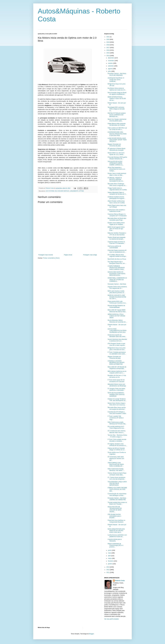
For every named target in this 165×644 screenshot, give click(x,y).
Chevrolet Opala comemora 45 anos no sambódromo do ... (117, 251)
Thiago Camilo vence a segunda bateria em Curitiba (117, 189)
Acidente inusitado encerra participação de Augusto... (116, 198)
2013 (108, 567)
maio (110, 553)
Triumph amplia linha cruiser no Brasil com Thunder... (117, 503)
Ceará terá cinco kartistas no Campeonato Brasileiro (116, 521)
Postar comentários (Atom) (51, 258)
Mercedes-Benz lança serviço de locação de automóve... (117, 408)
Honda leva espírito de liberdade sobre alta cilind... (117, 336)
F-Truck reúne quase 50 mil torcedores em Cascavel (116, 381)
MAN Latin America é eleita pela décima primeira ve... (116, 292)
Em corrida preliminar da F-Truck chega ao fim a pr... (116, 427)
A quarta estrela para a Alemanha (115, 540)
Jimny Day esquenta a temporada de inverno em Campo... (116, 169)
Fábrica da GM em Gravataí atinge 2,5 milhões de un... (117, 449)
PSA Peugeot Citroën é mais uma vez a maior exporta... (117, 344)
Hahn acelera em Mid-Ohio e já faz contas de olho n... (117, 129)
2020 (108, 39)
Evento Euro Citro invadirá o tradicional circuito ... (116, 211)
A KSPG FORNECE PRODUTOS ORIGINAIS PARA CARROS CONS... (116, 268)
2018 (108, 45)
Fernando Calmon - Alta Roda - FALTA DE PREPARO (117, 74)
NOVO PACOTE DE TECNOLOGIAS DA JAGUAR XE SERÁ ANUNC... (115, 509)
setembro (111, 66)
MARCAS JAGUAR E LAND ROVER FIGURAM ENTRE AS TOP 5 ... (117, 297)
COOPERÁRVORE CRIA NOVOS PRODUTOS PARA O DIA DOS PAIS (117, 134)
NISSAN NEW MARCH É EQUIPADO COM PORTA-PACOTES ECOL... (117, 274)
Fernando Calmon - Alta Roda (117, 284)
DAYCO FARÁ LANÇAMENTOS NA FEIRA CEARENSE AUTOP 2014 (117, 331)
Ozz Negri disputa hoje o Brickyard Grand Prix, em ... (117, 263)
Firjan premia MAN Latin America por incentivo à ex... (117, 302)
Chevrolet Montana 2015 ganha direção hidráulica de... (117, 158)
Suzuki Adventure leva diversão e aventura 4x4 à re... (117, 340)
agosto (110, 69)
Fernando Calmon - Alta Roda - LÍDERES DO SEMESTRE (117, 499)
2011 (108, 572)
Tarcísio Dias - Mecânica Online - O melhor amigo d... (117, 436)
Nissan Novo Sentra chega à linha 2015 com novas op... (117, 404)
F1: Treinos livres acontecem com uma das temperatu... (117, 478)
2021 (108, 37)
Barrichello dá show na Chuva (117, 259)
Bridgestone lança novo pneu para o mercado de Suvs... (117, 349)
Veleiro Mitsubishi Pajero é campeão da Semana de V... (117, 193)
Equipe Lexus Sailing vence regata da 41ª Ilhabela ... (116, 224)
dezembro (111, 58)
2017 (108, 48)
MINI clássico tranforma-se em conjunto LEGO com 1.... (117, 372)
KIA (56, 191)
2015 (108, 53)
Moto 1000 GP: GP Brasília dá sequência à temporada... (117, 368)
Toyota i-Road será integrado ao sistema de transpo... (117, 238)
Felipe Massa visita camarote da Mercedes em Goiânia (117, 124)
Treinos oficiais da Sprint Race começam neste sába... (117, 474)
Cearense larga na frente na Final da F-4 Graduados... (116, 243)
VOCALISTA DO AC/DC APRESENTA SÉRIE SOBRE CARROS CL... (116, 163)
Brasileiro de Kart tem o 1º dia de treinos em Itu (117, 376)
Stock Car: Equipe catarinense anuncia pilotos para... (117, 120)
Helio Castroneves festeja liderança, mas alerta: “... (116, 470)
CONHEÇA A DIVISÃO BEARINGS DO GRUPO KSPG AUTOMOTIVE (116, 363)
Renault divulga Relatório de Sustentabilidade (116, 306)
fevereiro (111, 561)
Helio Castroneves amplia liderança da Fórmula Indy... (117, 423)
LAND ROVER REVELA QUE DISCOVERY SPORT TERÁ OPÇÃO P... (117, 140)
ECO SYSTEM (50, 191)
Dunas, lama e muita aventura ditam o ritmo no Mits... (117, 174)
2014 (108, 56)
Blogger (91, 634)
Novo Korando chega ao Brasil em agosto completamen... (117, 93)
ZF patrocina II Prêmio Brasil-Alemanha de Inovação (117, 149)
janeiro (110, 564)
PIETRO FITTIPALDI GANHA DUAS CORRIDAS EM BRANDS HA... (117, 115)
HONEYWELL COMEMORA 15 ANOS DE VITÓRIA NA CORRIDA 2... (117, 280)
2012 (108, 570)
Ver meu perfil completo (111, 619)
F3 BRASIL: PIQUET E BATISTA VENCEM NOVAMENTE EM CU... (116, 179)
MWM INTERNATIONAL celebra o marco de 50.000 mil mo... (117, 99)
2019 (108, 42)
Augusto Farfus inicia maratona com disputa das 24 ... (117, 287)
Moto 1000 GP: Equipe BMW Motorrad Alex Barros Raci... (117, 311)
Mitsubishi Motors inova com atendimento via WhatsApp (117, 385)
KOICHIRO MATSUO (63, 191)
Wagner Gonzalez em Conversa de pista (114, 145)
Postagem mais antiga (90, 255)
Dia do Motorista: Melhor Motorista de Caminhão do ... (117, 321)
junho (110, 550)
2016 (108, 50)
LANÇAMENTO (74, 191)
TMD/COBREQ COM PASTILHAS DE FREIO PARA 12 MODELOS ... (116, 464)
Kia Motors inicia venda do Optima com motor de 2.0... (117, 89)
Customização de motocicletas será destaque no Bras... (117, 495)
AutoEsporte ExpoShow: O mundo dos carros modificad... (116, 80)
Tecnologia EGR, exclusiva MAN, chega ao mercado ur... (116, 109)
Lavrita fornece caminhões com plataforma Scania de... (117, 536)
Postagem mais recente (46, 255)
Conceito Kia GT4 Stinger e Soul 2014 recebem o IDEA (117, 413)
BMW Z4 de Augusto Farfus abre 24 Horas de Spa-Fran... (116, 229)
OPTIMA (81, 191)
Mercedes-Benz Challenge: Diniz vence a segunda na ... (117, 185)
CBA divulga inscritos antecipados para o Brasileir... (114, 516)
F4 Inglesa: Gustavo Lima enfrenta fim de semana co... (117, 445)
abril (110, 556)
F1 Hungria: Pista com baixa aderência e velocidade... (116, 389)
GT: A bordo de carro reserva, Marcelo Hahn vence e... (117, 432)
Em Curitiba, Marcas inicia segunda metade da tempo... (117, 256)
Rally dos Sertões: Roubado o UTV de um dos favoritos (117, 234)
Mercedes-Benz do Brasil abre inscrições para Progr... (117, 219)
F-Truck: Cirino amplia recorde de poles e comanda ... (117, 440)
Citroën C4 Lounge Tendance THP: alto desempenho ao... (117, 400)
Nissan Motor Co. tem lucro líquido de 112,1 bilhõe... (116, 154)
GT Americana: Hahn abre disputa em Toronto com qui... (116, 458)
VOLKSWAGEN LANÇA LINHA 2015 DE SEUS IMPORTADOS (117, 483)
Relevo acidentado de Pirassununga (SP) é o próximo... (115, 545)
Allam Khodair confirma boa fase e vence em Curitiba (116, 202)
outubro (111, 63)
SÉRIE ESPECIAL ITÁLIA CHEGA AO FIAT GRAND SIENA (116, 316)
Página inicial (68, 255)
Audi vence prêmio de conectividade (114, 247)
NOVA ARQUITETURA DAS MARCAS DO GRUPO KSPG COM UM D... (116, 531)
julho (110, 71)
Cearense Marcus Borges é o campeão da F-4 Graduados (117, 215)
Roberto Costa (120, 581)
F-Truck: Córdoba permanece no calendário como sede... (117, 353)
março (110, 558)
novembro (111, 61)
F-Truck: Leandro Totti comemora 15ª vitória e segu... (116, 418)
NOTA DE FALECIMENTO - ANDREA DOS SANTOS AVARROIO (116, 395)
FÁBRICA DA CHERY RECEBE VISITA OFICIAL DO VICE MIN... (117, 489)
